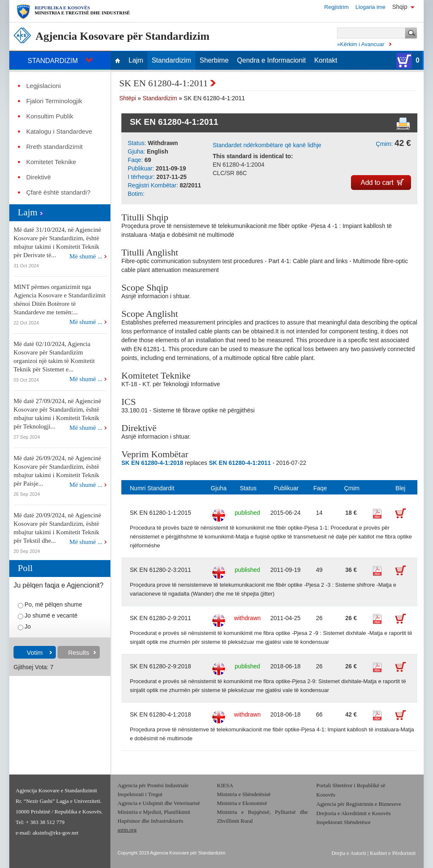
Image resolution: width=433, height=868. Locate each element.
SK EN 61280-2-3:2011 (160, 570)
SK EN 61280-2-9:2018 (160, 666)
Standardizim (171, 60)
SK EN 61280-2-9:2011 (160, 618)
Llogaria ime (371, 7)
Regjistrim (337, 7)
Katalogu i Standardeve (59, 132)
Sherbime (214, 60)
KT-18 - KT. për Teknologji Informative (171, 384)
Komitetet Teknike (51, 162)
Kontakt (326, 60)
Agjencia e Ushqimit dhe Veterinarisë (159, 803)
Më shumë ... (86, 256)
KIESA (225, 785)
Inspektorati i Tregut (140, 794)
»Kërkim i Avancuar (361, 44)
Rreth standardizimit (54, 147)
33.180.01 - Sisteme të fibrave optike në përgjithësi (188, 410)
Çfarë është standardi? (58, 192)
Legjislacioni (44, 86)
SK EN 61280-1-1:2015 (160, 513)
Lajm (136, 60)
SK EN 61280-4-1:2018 (160, 714)
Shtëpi (128, 98)
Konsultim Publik (50, 116)
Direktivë (38, 177)
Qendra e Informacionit (272, 60)
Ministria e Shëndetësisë (244, 794)
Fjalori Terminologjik (54, 101)
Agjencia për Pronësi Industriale (153, 785)
